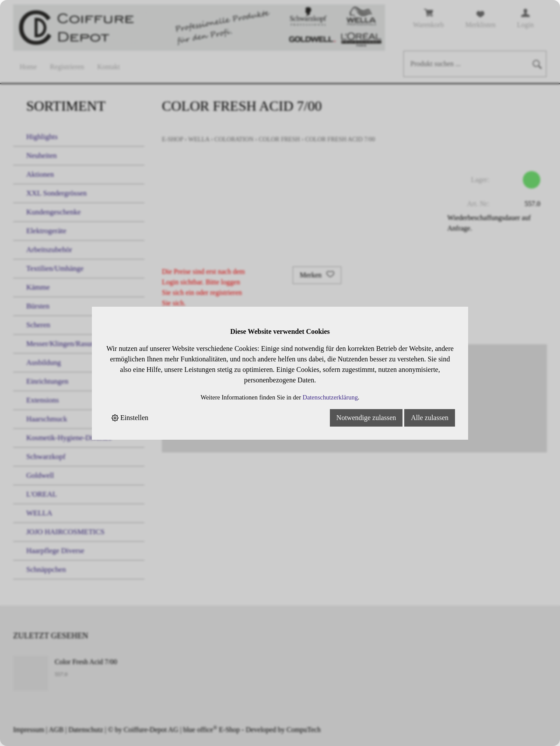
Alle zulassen (430, 418)
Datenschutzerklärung (330, 397)
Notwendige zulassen (366, 418)
